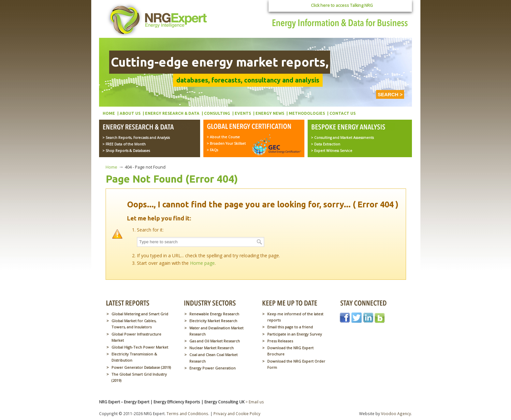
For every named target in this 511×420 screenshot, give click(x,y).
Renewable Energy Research (214, 314)
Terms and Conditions (187, 413)
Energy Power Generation (212, 368)
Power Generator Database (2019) (141, 367)
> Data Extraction (326, 144)
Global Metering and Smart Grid (140, 314)
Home (111, 167)
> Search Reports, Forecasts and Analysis (136, 138)
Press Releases (280, 341)
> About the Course (223, 137)
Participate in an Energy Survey (295, 334)
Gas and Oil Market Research (215, 341)
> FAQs (212, 150)
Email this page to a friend (290, 327)
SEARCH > (390, 94)
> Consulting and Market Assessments (342, 138)
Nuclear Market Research (212, 348)
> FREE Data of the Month (124, 144)
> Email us (255, 402)
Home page (202, 263)
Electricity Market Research (213, 321)
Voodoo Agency (396, 413)
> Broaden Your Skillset (226, 143)
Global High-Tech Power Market (140, 347)
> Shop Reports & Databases (126, 151)
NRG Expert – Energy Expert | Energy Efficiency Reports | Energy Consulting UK (158, 20)
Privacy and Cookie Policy (237, 413)
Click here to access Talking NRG (342, 5)
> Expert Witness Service (332, 151)
